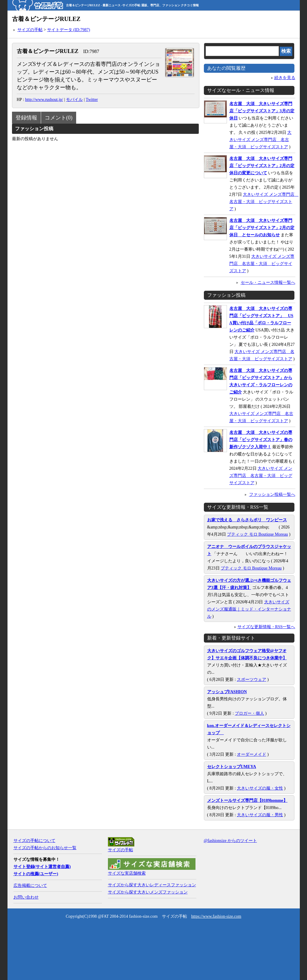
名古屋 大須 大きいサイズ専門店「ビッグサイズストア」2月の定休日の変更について (262, 166)
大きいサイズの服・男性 (260, 815)
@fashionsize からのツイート (230, 841)
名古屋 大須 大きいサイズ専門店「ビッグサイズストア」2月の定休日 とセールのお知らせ (262, 228)
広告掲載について (30, 886)
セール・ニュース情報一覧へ (268, 283)
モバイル (74, 100)
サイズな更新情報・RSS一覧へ (266, 627)
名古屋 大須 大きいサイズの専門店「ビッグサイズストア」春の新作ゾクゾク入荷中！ (261, 440)
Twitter (92, 100)
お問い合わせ (26, 897)
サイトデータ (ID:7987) (69, 30)
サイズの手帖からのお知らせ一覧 (45, 848)
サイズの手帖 (30, 30)
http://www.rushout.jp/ (44, 100)
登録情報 (26, 118)
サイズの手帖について (34, 841)
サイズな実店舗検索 (127, 873)
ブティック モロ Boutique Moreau (257, 534)
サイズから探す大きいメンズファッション (148, 892)
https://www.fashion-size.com (216, 916)
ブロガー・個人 (249, 713)
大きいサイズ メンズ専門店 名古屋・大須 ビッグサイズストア (261, 140)
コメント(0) (59, 118)
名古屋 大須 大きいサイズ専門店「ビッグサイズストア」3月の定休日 (262, 111)
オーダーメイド (252, 754)
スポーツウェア (252, 680)
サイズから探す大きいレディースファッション (152, 885)
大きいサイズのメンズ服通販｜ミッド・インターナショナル (249, 609)
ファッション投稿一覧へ (272, 494)
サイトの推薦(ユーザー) (36, 874)
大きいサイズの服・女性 (260, 788)
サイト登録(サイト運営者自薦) (42, 867)
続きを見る (285, 78)
